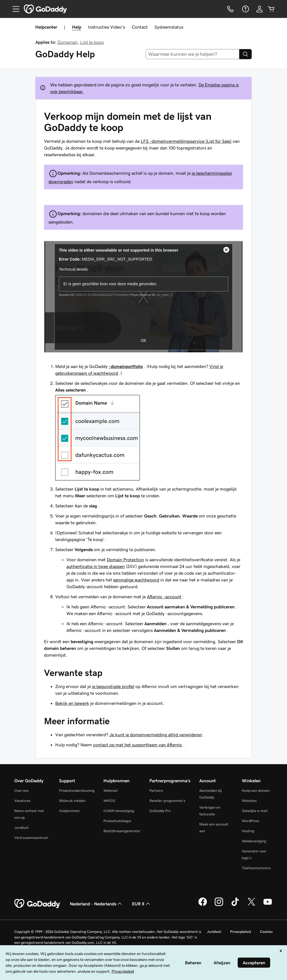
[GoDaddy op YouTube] (268, 905)
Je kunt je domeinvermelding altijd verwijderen (156, 735)
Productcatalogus (117, 821)
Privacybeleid (240, 932)
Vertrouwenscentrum (31, 838)
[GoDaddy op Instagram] (219, 905)
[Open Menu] (14, 9)
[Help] (245, 9)
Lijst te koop (92, 42)
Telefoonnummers (256, 868)
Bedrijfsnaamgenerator (122, 831)
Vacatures (22, 801)
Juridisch (21, 828)
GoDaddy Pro (160, 811)
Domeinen (68, 42)
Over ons (21, 791)
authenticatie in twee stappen (96, 566)
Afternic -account (164, 597)
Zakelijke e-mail (255, 811)
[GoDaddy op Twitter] (251, 905)
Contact (140, 27)
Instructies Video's (107, 27)
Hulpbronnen (69, 811)
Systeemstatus (169, 27)
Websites (249, 801)
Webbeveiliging (254, 841)
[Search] (246, 54)
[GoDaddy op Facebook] (203, 905)
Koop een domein (256, 791)
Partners (156, 791)
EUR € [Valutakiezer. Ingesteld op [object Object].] (142, 904)
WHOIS (109, 801)
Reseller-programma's (167, 801)
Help (77, 27)
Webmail (110, 791)
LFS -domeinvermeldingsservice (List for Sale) (186, 141)
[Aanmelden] (260, 9)
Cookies (266, 932)
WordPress (251, 821)
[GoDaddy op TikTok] (235, 905)
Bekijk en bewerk (72, 703)
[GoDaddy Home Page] (38, 904)
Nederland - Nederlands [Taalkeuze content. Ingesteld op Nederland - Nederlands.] (96, 904)
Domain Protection (125, 560)
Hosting (248, 831)
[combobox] (193, 54)
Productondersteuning (77, 791)
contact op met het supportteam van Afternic (138, 745)
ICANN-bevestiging (119, 811)
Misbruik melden (72, 801)
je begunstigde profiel (113, 686)
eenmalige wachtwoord (136, 580)
